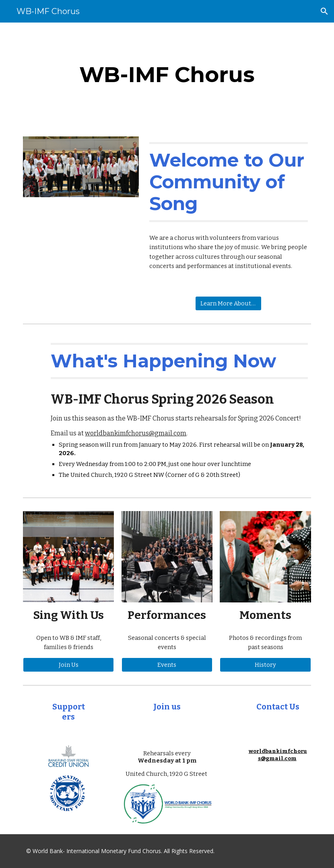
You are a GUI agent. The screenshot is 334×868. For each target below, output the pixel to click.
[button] (324, 11)
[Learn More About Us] (228, 303)
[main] (167, 75)
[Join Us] (68, 665)
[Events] (167, 665)
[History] (265, 665)
